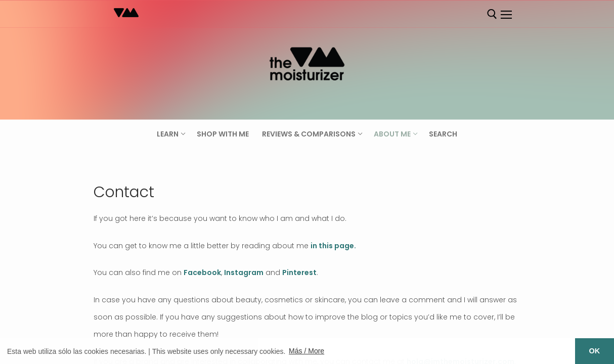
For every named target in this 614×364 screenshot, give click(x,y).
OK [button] (595, 351)
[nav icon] (506, 15)
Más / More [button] (306, 351)
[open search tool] (492, 14)
